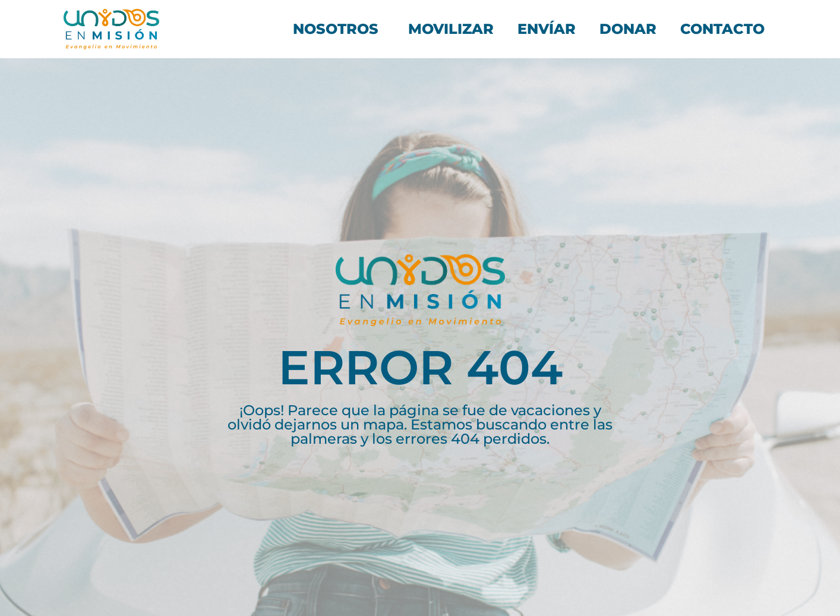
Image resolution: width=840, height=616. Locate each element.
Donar (628, 29)
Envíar (547, 29)
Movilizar (451, 29)
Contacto (722, 29)
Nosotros (339, 29)
